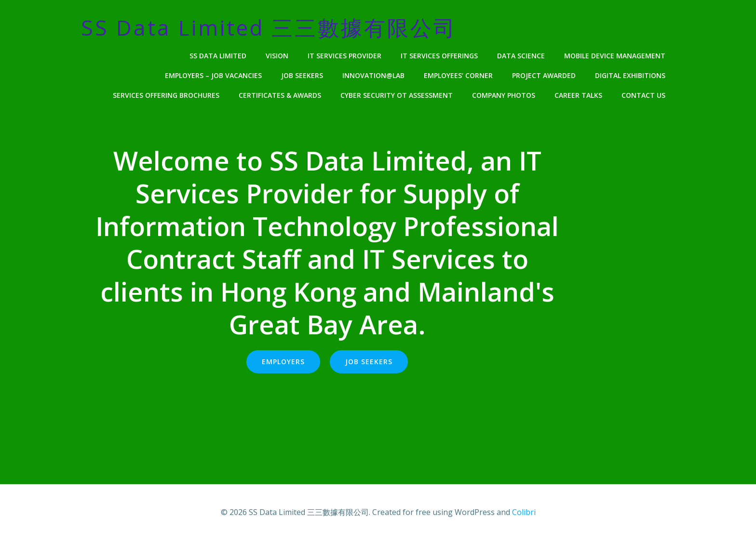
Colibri (524, 512)
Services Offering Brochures (166, 95)
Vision (277, 56)
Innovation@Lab (373, 75)
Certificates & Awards (280, 95)
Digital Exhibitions (630, 75)
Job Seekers (302, 75)
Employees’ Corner (458, 75)
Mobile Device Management (615, 56)
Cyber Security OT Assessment (397, 95)
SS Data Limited (218, 56)
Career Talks (578, 95)
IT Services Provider (344, 56)
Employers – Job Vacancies (213, 75)
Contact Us (643, 95)
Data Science (521, 56)
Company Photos (504, 95)
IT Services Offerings (439, 56)
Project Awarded (544, 75)
